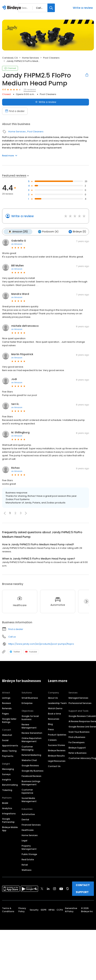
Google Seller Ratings (9, 720)
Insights (7, 780)
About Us (53, 698)
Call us (12, 637)
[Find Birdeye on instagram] (55, 889)
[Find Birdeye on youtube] (61, 889)
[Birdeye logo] (12, 8)
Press (51, 729)
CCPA (60, 910)
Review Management (29, 726)
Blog (50, 724)
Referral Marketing (31, 755)
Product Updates (57, 735)
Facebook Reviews (31, 776)
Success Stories (57, 745)
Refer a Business (78, 753)
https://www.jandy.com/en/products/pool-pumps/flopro (41, 644)
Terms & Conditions (8, 910)
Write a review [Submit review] (46, 102)
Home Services (30, 58)
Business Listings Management (31, 783)
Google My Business (33, 771)
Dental (25, 820)
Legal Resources (57, 761)
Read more (10, 156)
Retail (25, 865)
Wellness (27, 870)
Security (34, 910)
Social (5, 740)
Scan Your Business (79, 732)
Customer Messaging (28, 748)
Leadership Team (57, 703)
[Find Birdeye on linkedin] (48, 889)
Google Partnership (8, 820)
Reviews (7, 703)
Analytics (7, 808)
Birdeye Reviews (57, 750)
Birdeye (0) (77, 232)
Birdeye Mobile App (10, 829)
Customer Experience (27, 791)
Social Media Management (29, 800)
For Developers (77, 742)
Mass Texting (9, 751)
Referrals (7, 708)
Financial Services (31, 825)
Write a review (83, 8)
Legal (24, 841)
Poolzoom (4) (48, 232)
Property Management (29, 847)
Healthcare (28, 830)
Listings (6, 698)
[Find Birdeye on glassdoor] (68, 889)
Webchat (7, 735)
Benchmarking (10, 785)
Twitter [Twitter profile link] (15, 652)
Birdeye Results (56, 756)
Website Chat (29, 760)
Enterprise (27, 703)
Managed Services (78, 698)
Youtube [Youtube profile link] (31, 652)
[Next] (86, 601)
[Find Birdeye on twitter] (42, 889)
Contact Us (54, 766)
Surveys (6, 774)
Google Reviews (30, 766)
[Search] (51, 8)
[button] (26, 513)
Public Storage (29, 854)
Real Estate (28, 859)
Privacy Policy (22, 910)
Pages (5, 714)
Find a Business (77, 737)
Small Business (30, 698)
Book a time (55, 714)
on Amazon (17, 244)
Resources (54, 719)
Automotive (28, 814)
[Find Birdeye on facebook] (36, 889)
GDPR (44, 910)
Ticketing (7, 790)
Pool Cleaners (51, 58)
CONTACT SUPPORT (83, 889)
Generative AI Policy (71, 910)
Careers (52, 740)
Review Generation (32, 733)
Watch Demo (55, 708)
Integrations (9, 814)
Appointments (10, 746)
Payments (8, 756)
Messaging (8, 769)
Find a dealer (16, 629)
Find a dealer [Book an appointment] (15, 111)
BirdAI (5, 803)
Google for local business (30, 718)
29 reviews (30, 89)
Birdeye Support (77, 748)
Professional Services (80, 703)
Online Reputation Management (32, 740)
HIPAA (52, 910)
